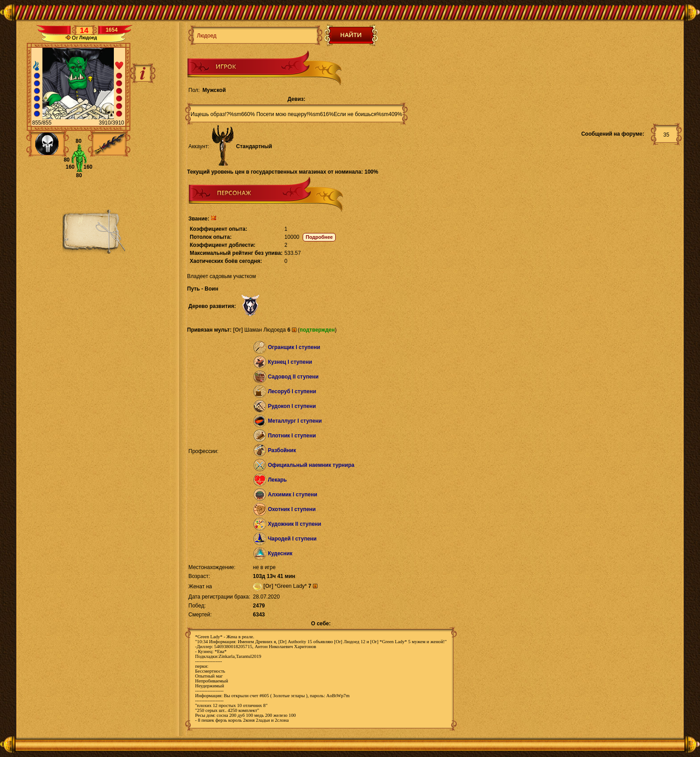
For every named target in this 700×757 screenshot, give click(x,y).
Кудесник (280, 553)
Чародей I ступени (292, 539)
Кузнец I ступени (290, 362)
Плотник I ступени (292, 436)
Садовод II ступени (293, 377)
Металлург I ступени (295, 421)
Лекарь (277, 480)
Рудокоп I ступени (292, 406)
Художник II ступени (295, 524)
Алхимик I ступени (293, 495)
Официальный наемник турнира (311, 465)
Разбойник (282, 450)
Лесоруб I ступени (292, 391)
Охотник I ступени (292, 509)
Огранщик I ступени (294, 347)
